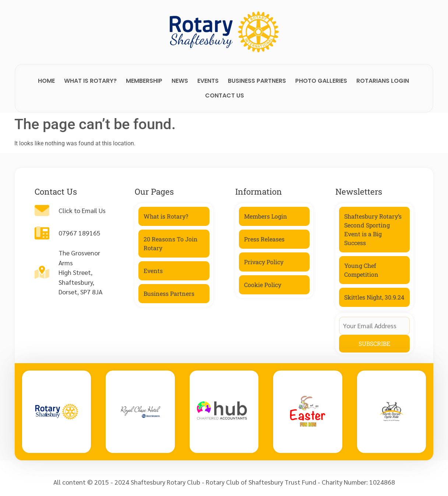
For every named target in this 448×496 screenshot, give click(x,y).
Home (46, 81)
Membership (144, 81)
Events (208, 81)
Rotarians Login (383, 81)
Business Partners (257, 81)
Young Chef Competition (361, 270)
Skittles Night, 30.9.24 (374, 297)
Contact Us (225, 95)
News (180, 81)
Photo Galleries (321, 81)
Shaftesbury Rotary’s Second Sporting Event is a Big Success (373, 229)
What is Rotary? (90, 81)
